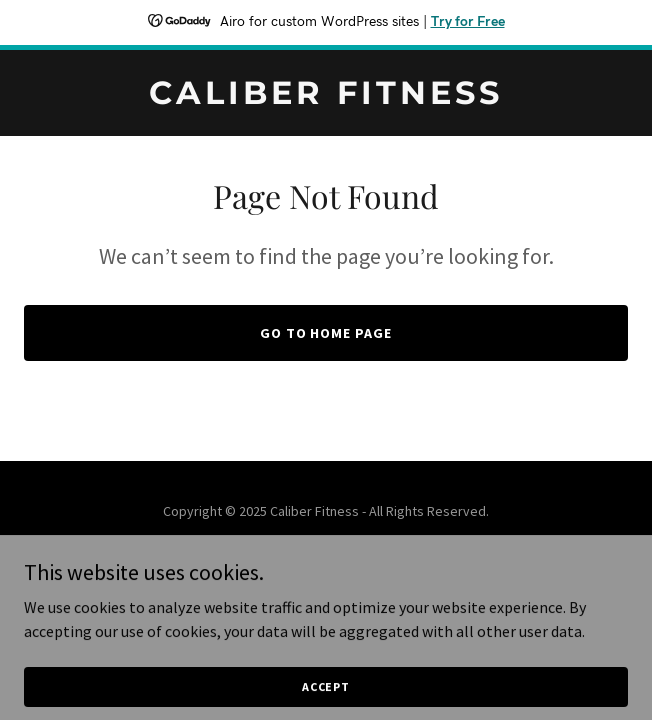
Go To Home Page (326, 333)
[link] (326, 98)
